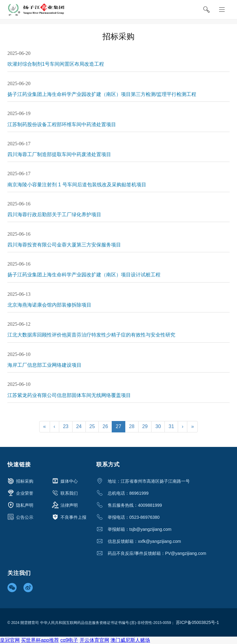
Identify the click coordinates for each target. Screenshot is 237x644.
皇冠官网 (10, 640)
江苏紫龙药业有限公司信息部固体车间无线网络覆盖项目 (69, 395)
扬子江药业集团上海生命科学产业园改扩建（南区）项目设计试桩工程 (84, 275)
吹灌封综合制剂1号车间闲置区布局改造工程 (56, 64)
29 (145, 426)
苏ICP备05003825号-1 (197, 622)
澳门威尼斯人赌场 (130, 640)
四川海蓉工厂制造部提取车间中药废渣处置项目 (59, 154)
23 (66, 426)
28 (132, 426)
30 (158, 426)
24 (79, 426)
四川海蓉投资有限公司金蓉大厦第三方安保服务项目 (64, 245)
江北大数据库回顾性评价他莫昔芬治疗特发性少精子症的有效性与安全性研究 (91, 335)
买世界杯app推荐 (40, 640)
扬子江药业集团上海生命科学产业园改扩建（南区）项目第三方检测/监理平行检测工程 (102, 94)
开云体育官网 (94, 640)
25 (92, 426)
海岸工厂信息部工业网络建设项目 (44, 365)
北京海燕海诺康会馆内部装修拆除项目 (49, 305)
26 (105, 426)
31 (171, 426)
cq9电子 (69, 640)
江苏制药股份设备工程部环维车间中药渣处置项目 (62, 124)
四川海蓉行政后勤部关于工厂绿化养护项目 (54, 215)
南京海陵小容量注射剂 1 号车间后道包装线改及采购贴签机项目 (77, 185)
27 (118, 426)
